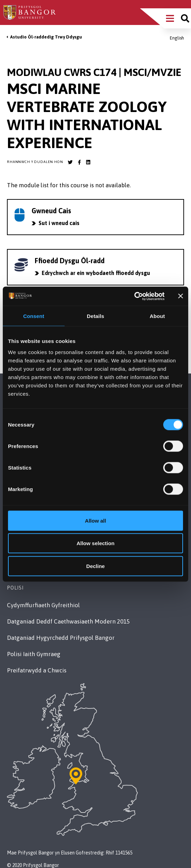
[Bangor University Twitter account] (70, 162)
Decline (95, 566)
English (177, 38)
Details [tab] (95, 316)
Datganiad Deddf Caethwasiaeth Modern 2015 (68, 621)
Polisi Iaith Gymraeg (34, 654)
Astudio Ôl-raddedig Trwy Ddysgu (46, 37)
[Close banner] (181, 296)
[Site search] (185, 18)
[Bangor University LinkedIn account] (88, 162)
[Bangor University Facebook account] (79, 162)
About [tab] (157, 316)
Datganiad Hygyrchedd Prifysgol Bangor (61, 638)
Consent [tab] (34, 316)
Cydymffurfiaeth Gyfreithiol (43, 605)
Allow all (96, 520)
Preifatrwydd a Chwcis (37, 670)
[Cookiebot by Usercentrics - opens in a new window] (134, 296)
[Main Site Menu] (170, 18)
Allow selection (95, 543)
